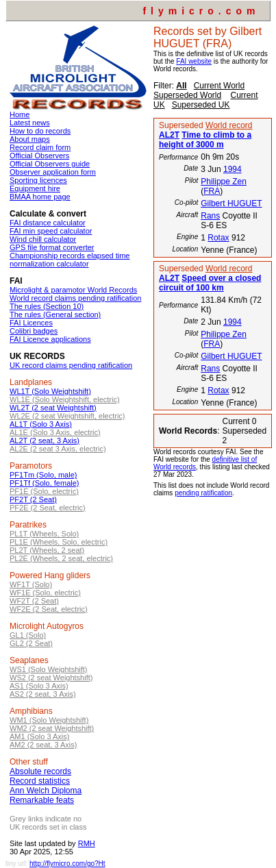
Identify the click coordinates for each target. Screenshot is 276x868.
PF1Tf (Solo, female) (44, 483)
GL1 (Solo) (28, 635)
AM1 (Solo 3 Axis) (39, 736)
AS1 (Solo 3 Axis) (39, 686)
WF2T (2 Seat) (34, 601)
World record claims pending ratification (75, 298)
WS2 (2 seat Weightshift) (51, 678)
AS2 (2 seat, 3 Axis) (43, 694)
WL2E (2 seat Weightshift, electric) (67, 416)
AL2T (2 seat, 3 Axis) (45, 441)
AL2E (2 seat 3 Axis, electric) (58, 449)
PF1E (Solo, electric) (44, 491)
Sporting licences (38, 180)
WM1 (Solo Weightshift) (49, 720)
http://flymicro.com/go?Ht (67, 864)
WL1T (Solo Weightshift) (50, 391)
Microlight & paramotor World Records (73, 290)
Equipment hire (35, 188)
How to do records (40, 131)
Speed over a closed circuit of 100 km (210, 283)
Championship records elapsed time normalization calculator (70, 260)
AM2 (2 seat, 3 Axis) (43, 745)
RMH (87, 843)
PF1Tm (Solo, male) (43, 475)
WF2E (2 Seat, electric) (49, 609)
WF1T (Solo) (31, 584)
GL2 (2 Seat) (31, 643)
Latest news (30, 123)
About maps (30, 139)
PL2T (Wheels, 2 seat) (47, 550)
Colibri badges (34, 331)
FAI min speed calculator (51, 231)
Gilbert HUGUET (231, 203)
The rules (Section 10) (47, 306)
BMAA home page (40, 197)
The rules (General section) (55, 314)
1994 (233, 169)
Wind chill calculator (43, 239)
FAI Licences (31, 323)
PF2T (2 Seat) (33, 499)
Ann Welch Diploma (46, 791)
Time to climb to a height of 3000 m (205, 140)
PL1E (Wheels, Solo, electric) (59, 542)
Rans (210, 216)
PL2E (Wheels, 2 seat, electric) (61, 558)
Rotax (218, 238)
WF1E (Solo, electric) (45, 593)
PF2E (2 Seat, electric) (48, 508)
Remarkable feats (42, 800)
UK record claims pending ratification (71, 365)
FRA (212, 191)
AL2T (169, 135)
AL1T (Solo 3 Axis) (41, 424)
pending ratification (203, 493)
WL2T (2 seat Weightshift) (53, 408)
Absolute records (40, 771)
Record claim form (40, 147)
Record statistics (40, 781)
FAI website (194, 61)
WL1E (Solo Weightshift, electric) (65, 399)
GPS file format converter (52, 247)
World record (229, 125)
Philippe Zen (224, 182)
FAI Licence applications (50, 339)
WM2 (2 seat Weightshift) (52, 728)
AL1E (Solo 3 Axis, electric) (55, 432)
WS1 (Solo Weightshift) (49, 669)
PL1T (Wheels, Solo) (44, 534)
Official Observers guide (50, 164)
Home (20, 114)
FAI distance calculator (48, 223)
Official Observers (39, 156)
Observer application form (53, 172)
